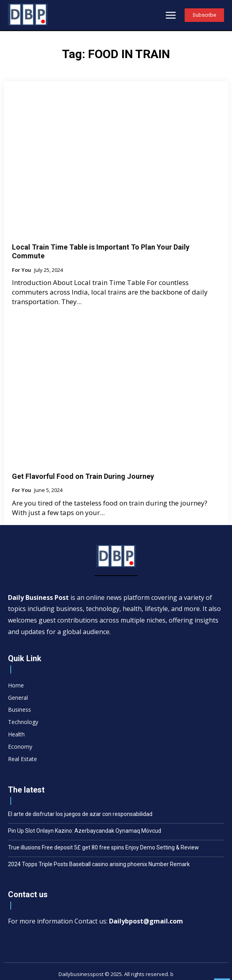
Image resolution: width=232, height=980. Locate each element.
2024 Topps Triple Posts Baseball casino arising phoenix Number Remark (99, 864)
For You (21, 270)
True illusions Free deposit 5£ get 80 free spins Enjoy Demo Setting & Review (103, 847)
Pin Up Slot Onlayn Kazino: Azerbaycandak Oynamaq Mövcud (85, 831)
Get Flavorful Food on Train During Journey (83, 476)
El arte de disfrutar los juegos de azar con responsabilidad (80, 814)
